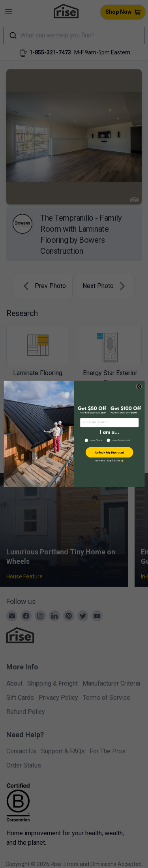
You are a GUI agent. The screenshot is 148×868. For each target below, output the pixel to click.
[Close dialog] (139, 387)
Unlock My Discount (109, 453)
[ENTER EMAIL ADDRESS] (109, 423)
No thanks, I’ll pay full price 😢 (109, 461)
